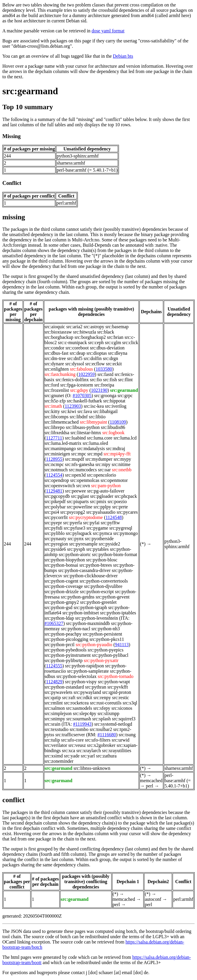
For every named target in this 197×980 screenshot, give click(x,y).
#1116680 (107, 735)
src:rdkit (84, 698)
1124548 (113, 517)
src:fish (110, 380)
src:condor (55, 348)
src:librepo (55, 427)
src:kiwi (69, 411)
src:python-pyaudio (94, 645)
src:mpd (95, 454)
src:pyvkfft (118, 687)
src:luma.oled (95, 443)
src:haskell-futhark (84, 401)
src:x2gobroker (101, 745)
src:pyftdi (54, 528)
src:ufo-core (72, 740)
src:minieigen (57, 454)
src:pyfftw (110, 523)
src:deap (77, 353)
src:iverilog (116, 406)
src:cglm (113, 343)
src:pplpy (102, 507)
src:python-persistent (102, 634)
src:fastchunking (60, 374)
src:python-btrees (96, 565)
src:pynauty (56, 539)
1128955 (54, 459)
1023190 (99, 390)
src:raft (69, 698)
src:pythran (96, 687)
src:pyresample (84, 544)
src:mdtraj (116, 448)
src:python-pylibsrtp (64, 660)
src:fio (96, 380)
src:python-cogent (62, 581)
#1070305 (82, 396)
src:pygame (97, 528)
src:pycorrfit (56, 517)
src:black (106, 332)
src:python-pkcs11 (107, 639)
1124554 (54, 475)
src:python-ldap (59, 618)
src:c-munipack (72, 343)
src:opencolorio (102, 475)
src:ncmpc (54, 464)
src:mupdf (75, 459)
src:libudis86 (113, 427)
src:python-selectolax (76, 676)
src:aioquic (55, 327)
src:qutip (53, 698)
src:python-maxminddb (88, 623)
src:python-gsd (59, 607)
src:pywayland (87, 692)
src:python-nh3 (106, 629)
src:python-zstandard (64, 687)
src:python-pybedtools (66, 650)
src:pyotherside (99, 539)
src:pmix (98, 501)
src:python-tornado (116, 676)
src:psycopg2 (73, 512)
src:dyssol (75, 364)
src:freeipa (104, 385)
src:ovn (83, 486)
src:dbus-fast (57, 353)
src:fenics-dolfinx (72, 380)
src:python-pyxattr (101, 660)
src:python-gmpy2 (62, 602)
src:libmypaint (93, 422)
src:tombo (79, 729)
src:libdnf (79, 417)
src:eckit (114, 364)
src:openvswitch (60, 486)
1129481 (54, 491)
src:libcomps (57, 417)
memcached (151, 781)
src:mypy (122, 459)
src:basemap (117, 327)
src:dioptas (97, 353)
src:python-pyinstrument (68, 655)
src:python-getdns (78, 597)
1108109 (118, 422)
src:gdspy (79, 390)
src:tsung (127, 735)
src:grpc (125, 396)
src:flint (125, 380)
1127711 (54, 438)
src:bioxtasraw (58, 332)
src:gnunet (54, 396)
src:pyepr (53, 523)
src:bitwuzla (85, 332)
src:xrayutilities (117, 751)
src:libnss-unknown (92, 768)
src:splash (101, 719)
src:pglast (80, 496)
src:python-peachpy (63, 634)
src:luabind (75, 438)
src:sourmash (79, 719)
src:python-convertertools (104, 581)
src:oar (105, 470)
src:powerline (80, 507)
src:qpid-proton (117, 692)
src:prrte (120, 507)
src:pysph (76, 549)
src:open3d (75, 475)
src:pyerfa (73, 523)
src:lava (85, 411)
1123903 (73, 406)
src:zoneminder (59, 761)
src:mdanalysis (91, 448)
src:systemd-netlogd (113, 724)
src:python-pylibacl (110, 655)
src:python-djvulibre (103, 586)
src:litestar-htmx (86, 433)
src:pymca (102, 533)
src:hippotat (114, 401)
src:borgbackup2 (90, 337)
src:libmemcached (62, 422)
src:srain (53, 724)
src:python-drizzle (62, 592)
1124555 (54, 666)
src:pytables (97, 549)
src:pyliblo (55, 533)
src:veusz (77, 745)
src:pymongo (126, 533)
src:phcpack (126, 496)
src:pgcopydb (57, 496)
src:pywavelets (59, 692)
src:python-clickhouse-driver (91, 576)
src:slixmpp (108, 713)
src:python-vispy (81, 682)
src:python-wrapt (114, 682)
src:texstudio (57, 729)
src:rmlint (54, 703)
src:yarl (88, 756)
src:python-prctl (60, 645)
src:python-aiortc (75, 554)
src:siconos (122, 708)
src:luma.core (100, 438)
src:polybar (55, 507)
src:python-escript (97, 592)
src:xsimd (54, 756)
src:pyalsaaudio (101, 512)
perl (150, 786)
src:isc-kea (94, 406)
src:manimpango (60, 448)
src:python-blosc (102, 560)
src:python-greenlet (98, 602)
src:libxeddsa (57, 433)
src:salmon (55, 708)
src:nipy (103, 464)
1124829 (54, 682)
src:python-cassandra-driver (84, 570)
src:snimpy (55, 719)
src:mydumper (99, 459)
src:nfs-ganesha (80, 464)
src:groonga (105, 396)
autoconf (153, 899)
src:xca (69, 751)
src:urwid (120, 740)
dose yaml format (108, 31)
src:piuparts (78, 501)
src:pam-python (106, 486)
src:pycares (127, 512)
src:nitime (121, 464)
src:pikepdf (55, 501)
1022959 (87, 374)
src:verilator (56, 745)
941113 (122, 645)
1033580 (104, 369)
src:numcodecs (83, 470)
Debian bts (123, 56)
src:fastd (105, 374)
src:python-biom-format (115, 554)
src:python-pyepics (106, 650)
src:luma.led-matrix (63, 443)
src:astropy (94, 327)
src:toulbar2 (101, 729)
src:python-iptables (118, 613)
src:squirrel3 (124, 719)
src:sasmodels (79, 708)
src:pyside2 (109, 544)
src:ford (52, 385)
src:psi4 (52, 512)
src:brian (115, 337)
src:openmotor (114, 480)
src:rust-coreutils (106, 703)
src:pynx (76, 539)
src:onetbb (122, 470)
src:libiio (97, 417)
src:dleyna (118, 353)
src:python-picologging (66, 639)
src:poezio (117, 501)
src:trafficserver (70, 735)
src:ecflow (95, 364)
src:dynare (54, 364)
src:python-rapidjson (85, 666)
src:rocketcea (76, 703)
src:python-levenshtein (97, 618)
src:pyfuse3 (75, 528)
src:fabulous (81, 369)
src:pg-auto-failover (106, 491)
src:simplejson (58, 713)
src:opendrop (57, 480)
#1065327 (54, 623)
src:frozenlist (57, 390)
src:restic (121, 698)
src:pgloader (102, 496)
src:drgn (110, 358)
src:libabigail (105, 411)
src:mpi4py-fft (117, 454)
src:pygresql (121, 528)
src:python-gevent (113, 597)
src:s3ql (130, 703)
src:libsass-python (83, 427)
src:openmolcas (85, 480)
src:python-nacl (76, 629)
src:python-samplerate (88, 671)
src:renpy (102, 698)
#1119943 (82, 724)
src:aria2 (74, 327)
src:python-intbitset (80, 613)
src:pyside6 (55, 549)
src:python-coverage (64, 586)
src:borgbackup (59, 337)
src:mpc (79, 454)
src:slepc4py (85, 713)
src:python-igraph (90, 607)
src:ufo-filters (98, 740)
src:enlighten (57, 369)
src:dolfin (93, 358)
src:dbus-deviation (107, 348)
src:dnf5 (75, 358)
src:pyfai (91, 523)
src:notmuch (56, 470)
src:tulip (52, 740)
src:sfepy (102, 708)
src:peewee (76, 491)
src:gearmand (30, 91)
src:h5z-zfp (55, 401)
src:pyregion (56, 544)
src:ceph (96, 343)
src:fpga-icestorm (77, 385)
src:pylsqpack (79, 533)
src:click (130, 343)
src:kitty (52, 411)
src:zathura (106, 756)
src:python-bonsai (62, 565)
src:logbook (113, 433)
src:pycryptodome (86, 517)
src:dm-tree (55, 358)
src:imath (53, 406)
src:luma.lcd (125, 438)
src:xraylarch (89, 751)
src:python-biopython (65, 560)
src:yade (72, 756)
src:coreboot (77, 348)
